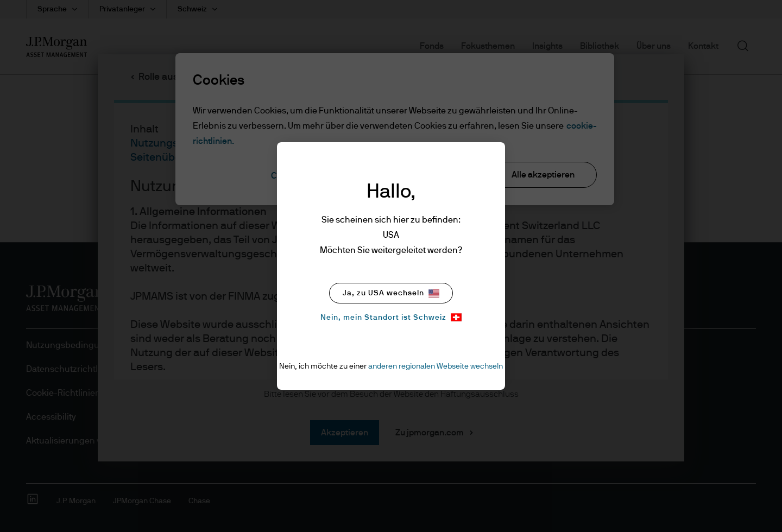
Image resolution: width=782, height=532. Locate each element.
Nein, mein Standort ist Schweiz (391, 317)
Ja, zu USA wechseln (391, 293)
